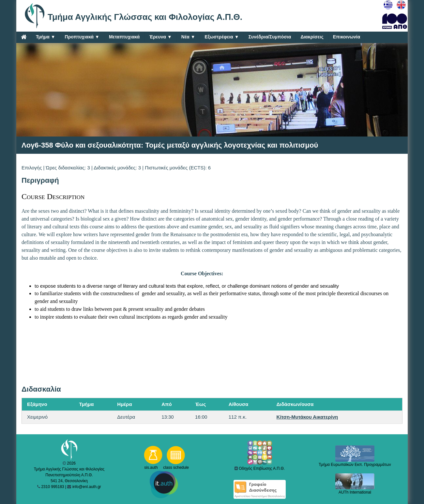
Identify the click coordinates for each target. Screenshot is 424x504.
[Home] (24, 37)
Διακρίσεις (312, 37)
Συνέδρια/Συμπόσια (270, 37)
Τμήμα (46, 37)
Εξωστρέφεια (222, 37)
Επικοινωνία (347, 37)
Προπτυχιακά (82, 37)
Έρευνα (160, 37)
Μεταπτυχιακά (124, 37)
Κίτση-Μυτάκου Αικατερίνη (307, 417)
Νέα (188, 37)
